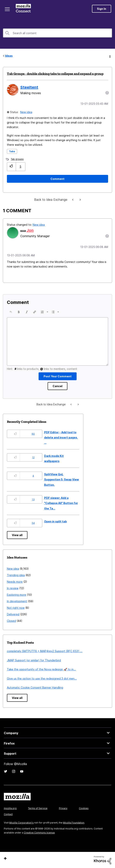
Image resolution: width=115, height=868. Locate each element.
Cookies (84, 808)
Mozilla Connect (23, 9)
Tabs (12, 151)
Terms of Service (38, 808)
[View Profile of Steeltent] (29, 87)
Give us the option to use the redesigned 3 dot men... (42, 678)
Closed (11, 621)
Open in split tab (55, 521)
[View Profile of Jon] (30, 230)
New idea (26, 112)
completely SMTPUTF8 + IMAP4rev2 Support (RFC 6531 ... (45, 651)
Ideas (9, 56)
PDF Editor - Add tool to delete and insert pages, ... (61, 438)
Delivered (13, 614)
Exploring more (17, 595)
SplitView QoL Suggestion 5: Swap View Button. (62, 480)
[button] (11, 167)
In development (17, 601)
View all (17, 535)
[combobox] (57, 33)
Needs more (15, 582)
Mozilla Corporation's (21, 823)
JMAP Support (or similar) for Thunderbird (34, 660)
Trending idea (16, 575)
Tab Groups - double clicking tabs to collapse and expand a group (55, 74)
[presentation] (11, 312)
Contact (8, 814)
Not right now (16, 608)
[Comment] (57, 179)
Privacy (63, 808)
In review (13, 588)
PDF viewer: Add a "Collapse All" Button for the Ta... (61, 503)
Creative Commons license (39, 833)
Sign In (102, 9)
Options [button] (110, 56)
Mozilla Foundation (74, 823)
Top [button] (5, 859)
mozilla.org (10, 808)
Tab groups (17, 159)
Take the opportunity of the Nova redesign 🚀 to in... (41, 669)
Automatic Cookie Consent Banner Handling (35, 687)
